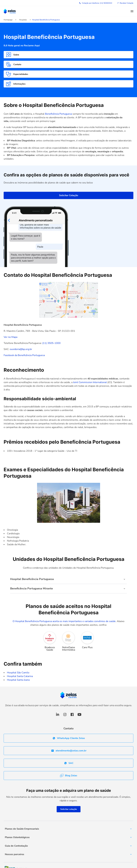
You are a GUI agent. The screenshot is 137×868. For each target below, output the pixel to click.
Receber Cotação (125, 3)
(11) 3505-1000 (51, 343)
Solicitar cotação (69, 809)
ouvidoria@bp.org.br (21, 349)
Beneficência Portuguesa (59, 114)
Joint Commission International (90, 382)
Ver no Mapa (10, 337)
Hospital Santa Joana (18, 680)
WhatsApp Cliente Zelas (68, 738)
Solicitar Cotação (69, 195)
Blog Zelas (68, 776)
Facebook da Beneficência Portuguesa (24, 355)
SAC (69, 763)
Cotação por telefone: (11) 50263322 (96, 3)
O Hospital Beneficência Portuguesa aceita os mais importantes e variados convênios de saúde (64, 621)
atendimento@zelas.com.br (69, 751)
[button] (132, 11)
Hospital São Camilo (18, 673)
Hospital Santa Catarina (20, 676)
